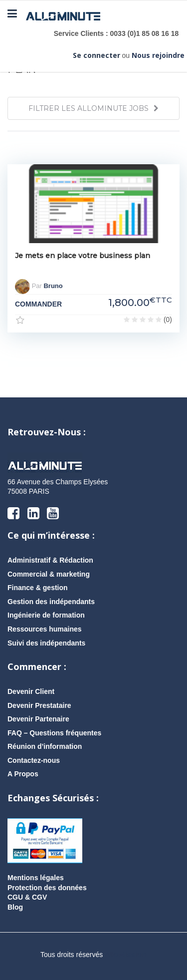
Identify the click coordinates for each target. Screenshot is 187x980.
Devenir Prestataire (39, 705)
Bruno (53, 286)
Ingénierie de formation (46, 615)
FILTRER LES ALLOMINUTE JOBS (93, 108)
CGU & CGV (27, 897)
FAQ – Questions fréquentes (54, 733)
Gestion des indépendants (51, 602)
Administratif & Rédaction (50, 560)
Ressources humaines (45, 629)
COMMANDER (38, 304)
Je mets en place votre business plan (83, 256)
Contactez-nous (34, 760)
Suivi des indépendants (46, 643)
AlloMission (126, 955)
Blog (15, 907)
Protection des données (47, 888)
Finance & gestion (38, 588)
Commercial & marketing (49, 574)
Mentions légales (36, 878)
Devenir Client (31, 691)
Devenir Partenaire (38, 719)
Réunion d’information (45, 746)
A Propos (23, 774)
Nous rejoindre (158, 55)
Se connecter (96, 55)
